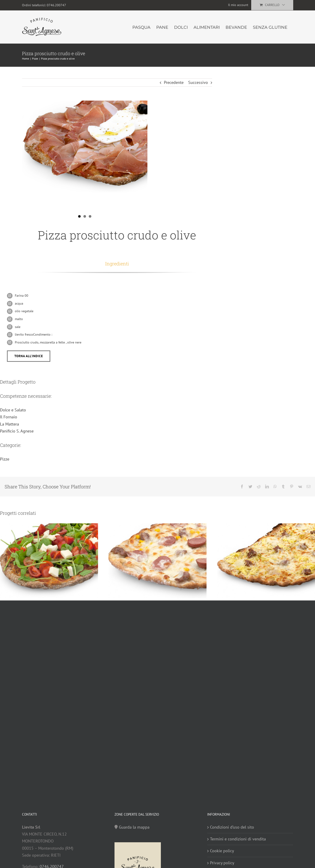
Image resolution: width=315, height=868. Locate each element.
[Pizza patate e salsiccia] (266, 561)
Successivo (198, 82)
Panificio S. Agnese (17, 431)
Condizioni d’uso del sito (232, 827)
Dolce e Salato (13, 410)
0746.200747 (56, 5)
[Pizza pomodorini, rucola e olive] (49, 561)
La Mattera (10, 424)
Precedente (174, 82)
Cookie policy (222, 851)
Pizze (5, 459)
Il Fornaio (9, 417)
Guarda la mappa (134, 827)
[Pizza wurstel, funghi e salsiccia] (157, 561)
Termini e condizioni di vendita (238, 839)
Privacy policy (222, 863)
